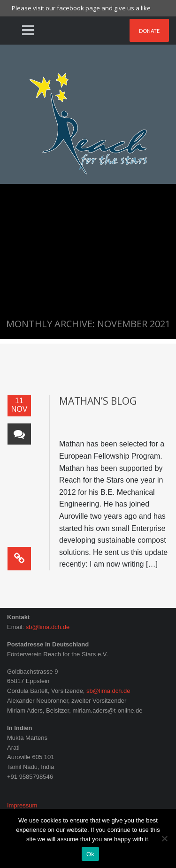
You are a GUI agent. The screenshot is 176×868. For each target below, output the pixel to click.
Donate (149, 31)
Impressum (22, 805)
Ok (90, 854)
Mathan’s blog (98, 401)
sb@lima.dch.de (48, 627)
